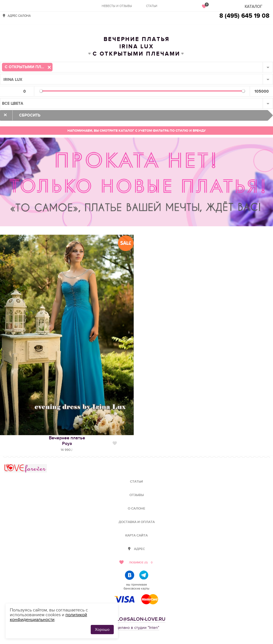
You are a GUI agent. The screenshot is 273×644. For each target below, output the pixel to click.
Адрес (139, 549)
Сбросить (30, 115)
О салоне (136, 509)
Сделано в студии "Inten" (137, 628)
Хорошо (102, 630)
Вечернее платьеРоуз (67, 441)
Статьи (152, 6)
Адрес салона (19, 16)
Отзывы (137, 495)
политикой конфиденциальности (48, 617)
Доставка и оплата (137, 522)
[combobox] (136, 67)
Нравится (115, 443)
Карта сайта (136, 535)
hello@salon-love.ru (136, 619)
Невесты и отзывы (117, 6)
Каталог (253, 7)
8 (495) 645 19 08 (244, 16)
